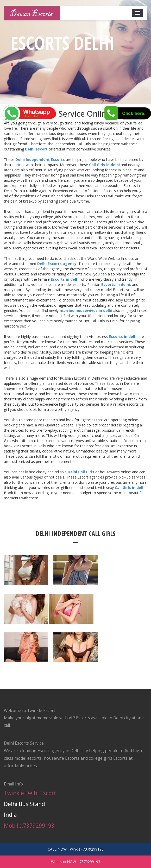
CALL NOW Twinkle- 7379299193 (76, 849)
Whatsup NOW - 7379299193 (76, 862)
